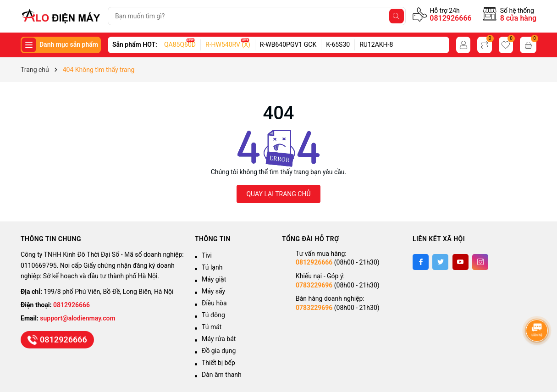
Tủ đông (213, 315)
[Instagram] (480, 262)
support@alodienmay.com (77, 318)
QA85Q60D (180, 44)
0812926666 (450, 18)
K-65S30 (338, 44)
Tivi (207, 255)
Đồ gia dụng (219, 351)
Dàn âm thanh (222, 375)
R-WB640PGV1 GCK (288, 44)
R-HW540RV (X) (228, 44)
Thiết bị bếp (218, 363)
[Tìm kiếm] (397, 16)
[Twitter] (440, 262)
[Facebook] (421, 262)
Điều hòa (214, 303)
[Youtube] (460, 262)
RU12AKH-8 (376, 44)
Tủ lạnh (212, 267)
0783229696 (314, 285)
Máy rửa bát (219, 339)
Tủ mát (212, 327)
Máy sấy (213, 291)
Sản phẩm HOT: (135, 44)
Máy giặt (214, 279)
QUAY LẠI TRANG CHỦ (278, 194)
